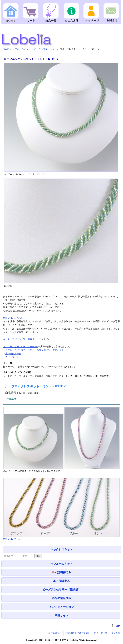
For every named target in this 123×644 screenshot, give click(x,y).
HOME (6, 49)
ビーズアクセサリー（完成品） (62, 590)
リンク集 (116, 633)
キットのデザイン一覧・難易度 (19, 339)
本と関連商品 (62, 581)
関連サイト (62, 615)
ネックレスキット (62, 549)
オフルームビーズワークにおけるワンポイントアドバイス (35, 350)
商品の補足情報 (62, 598)
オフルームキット (62, 564)
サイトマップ (101, 633)
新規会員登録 (55, 633)
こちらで (14, 332)
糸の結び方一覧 (13, 354)
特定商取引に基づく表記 (78, 633)
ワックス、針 (12, 357)
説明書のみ (61, 572)
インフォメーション (62, 607)
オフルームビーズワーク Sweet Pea (20, 347)
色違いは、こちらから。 (15, 318)
